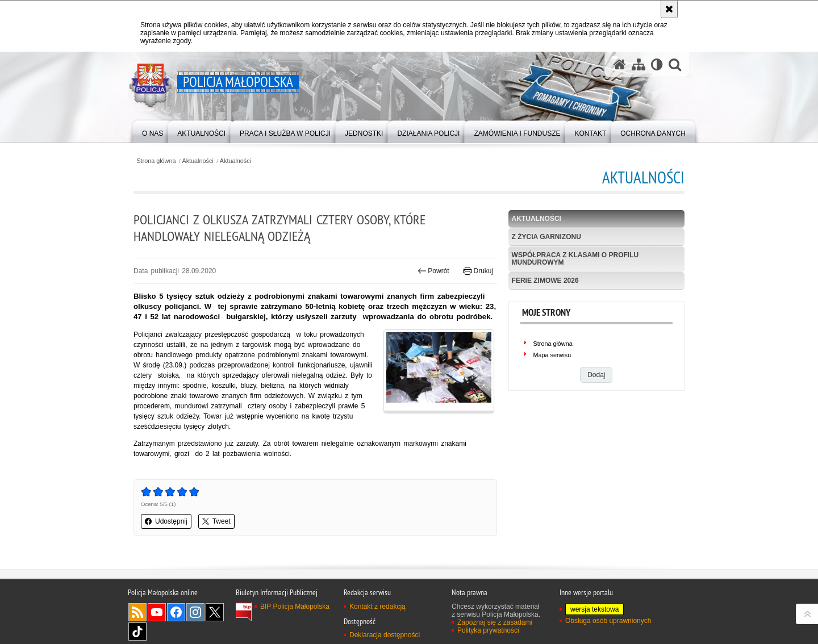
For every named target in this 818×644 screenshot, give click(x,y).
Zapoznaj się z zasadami (495, 622)
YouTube (157, 612)
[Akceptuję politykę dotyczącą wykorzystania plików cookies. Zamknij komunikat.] (669, 9)
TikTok (137, 632)
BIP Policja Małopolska (295, 607)
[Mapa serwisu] (638, 64)
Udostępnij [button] (166, 521)
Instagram (195, 612)
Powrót (433, 271)
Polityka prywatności (488, 630)
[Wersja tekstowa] (657, 64)
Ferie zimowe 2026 (545, 281)
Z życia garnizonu (546, 237)
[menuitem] (153, 131)
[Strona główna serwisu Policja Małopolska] (620, 64)
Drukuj (478, 271)
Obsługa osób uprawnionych (608, 621)
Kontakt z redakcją (377, 607)
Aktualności (198, 161)
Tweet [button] (216, 521)
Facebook (176, 612)
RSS (137, 612)
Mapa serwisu (552, 355)
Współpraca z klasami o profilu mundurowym (575, 259)
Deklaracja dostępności (385, 635)
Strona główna (156, 161)
